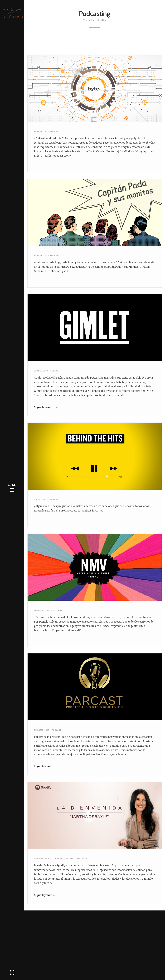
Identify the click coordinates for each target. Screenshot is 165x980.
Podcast (55, 131)
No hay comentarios (77, 859)
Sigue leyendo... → (46, 407)
